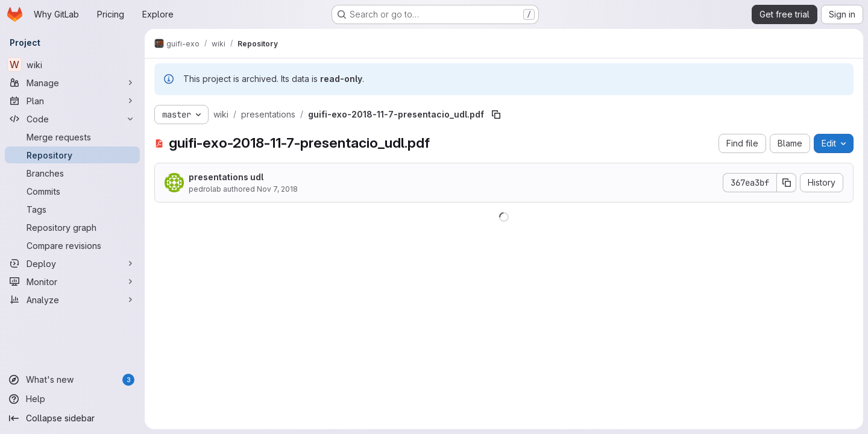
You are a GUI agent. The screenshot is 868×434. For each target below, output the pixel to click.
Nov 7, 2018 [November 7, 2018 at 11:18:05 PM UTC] (277, 189)
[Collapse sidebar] (72, 418)
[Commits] (72, 191)
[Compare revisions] (72, 245)
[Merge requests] (72, 137)
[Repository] (72, 155)
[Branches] (72, 173)
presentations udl (226, 177)
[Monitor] (72, 281)
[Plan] (72, 101)
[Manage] (72, 83)
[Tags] (72, 209)
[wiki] (72, 64)
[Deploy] (72, 263)
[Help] (72, 399)
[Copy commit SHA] (787, 183)
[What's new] (72, 380)
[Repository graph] (72, 227)
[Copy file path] (496, 115)
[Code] (72, 119)
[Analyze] (72, 300)
